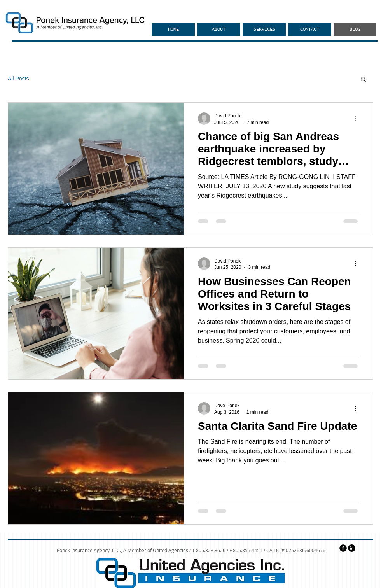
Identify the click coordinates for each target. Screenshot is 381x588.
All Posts (18, 79)
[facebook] (343, 548)
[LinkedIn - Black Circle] (352, 548)
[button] (363, 80)
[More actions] (358, 119)
